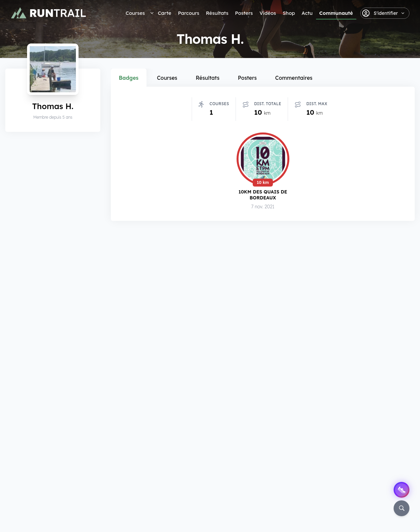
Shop (289, 13)
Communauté (336, 13)
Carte (164, 13)
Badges (129, 78)
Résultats (217, 13)
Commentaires (294, 78)
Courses (135, 13)
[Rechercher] (402, 508)
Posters (244, 13)
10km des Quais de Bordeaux (263, 195)
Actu (307, 13)
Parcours (189, 13)
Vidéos (268, 13)
